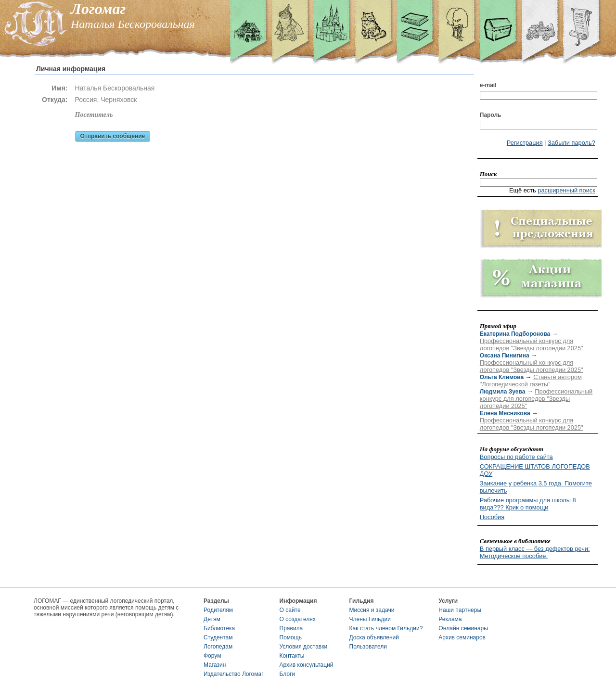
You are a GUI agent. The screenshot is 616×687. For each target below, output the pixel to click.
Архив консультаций (307, 665)
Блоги (288, 674)
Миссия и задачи (372, 610)
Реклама (450, 619)
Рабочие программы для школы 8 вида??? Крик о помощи (528, 504)
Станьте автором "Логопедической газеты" (531, 381)
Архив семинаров (462, 637)
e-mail (488, 85)
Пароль (491, 115)
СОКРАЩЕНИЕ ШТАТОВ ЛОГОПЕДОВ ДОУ (535, 470)
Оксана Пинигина (505, 356)
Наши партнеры (460, 610)
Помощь (291, 637)
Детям (212, 619)
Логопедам (218, 647)
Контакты (292, 656)
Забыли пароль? (571, 143)
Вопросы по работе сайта (516, 457)
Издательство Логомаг (234, 674)
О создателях (298, 619)
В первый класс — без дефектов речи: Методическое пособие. (535, 552)
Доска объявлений (374, 637)
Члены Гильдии (370, 619)
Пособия (492, 517)
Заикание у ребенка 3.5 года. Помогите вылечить (536, 487)
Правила (291, 628)
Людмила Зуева (503, 392)
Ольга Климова (502, 377)
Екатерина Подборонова (515, 334)
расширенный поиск (566, 190)
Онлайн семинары (463, 628)
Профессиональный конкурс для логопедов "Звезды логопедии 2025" (532, 344)
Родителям (218, 610)
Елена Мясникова (505, 413)
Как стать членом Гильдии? (386, 628)
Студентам (218, 637)
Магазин (215, 665)
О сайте (290, 610)
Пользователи (368, 647)
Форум (212, 656)
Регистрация (525, 143)
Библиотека (219, 628)
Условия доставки (304, 647)
